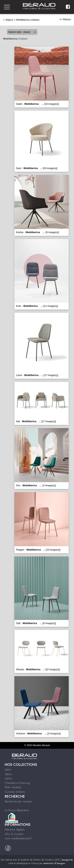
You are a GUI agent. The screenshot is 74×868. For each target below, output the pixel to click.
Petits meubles (13, 787)
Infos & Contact (14, 834)
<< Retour (65, 19)
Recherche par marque (18, 801)
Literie (8, 778)
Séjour (9, 20)
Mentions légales (15, 829)
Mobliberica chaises (28, 20)
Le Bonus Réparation (17, 810)
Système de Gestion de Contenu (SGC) (47, 860)
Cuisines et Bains (15, 792)
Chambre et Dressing (17, 783)
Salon (8, 770)
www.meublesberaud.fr (18, 838)
